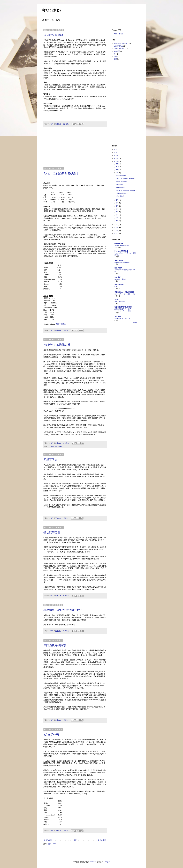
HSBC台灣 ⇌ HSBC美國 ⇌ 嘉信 (125, 294)
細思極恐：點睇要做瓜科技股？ (63, 610)
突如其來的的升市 (120, 301)
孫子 (115, 54)
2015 (116, 231)
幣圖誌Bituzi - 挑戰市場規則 (124, 292)
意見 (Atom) (52, 844)
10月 (118, 170)
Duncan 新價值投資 (121, 251)
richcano (93, 862)
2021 (116, 152)
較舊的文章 (102, 840)
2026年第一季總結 (120, 279)
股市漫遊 (118, 316)
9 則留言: (66, 830)
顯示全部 (135, 323)
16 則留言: (66, 596)
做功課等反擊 (52, 533)
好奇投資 (118, 277)
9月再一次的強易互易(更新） (62, 173)
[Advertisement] (75, 148)
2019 (116, 158)
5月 (117, 209)
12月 (118, 164)
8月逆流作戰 (51, 735)
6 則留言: (66, 518)
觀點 (115, 56)
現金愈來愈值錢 (53, 35)
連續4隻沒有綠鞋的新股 (122, 245)
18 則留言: (66, 443)
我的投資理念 (118, 46)
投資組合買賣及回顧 (55, 446)
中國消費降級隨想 (55, 645)
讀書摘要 (117, 51)
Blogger (107, 862)
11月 (118, 167)
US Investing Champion (122, 318)
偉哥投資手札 (119, 244)
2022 (116, 149)
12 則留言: (66, 631)
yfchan (117, 300)
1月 (117, 221)
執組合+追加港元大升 (57, 345)
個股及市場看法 (119, 49)
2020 (116, 155)
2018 (116, 161)
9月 (117, 173)
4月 (117, 212)
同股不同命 (50, 460)
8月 (117, 200)
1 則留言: (66, 720)
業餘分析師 (51, 10)
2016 (116, 228)
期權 (115, 59)
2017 (116, 225)
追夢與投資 (118, 268)
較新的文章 (48, 840)
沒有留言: (66, 124)
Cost (116, 287)
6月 (117, 206)
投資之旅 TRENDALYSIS (123, 307)
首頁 (75, 840)
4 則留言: (66, 330)
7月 (117, 203)
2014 (116, 234)
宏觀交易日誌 (61, 324)
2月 (117, 218)
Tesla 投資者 (119, 260)
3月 (117, 215)
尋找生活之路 (119, 285)
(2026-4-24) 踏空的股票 (122, 262)
